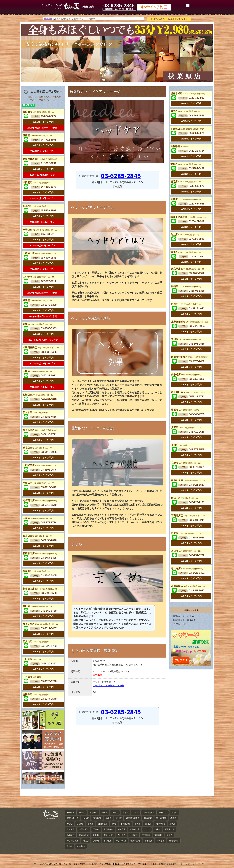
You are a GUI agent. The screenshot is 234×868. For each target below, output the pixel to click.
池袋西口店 (40, 500)
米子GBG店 (40, 230)
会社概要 (153, 864)
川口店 (186, 551)
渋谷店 (37, 448)
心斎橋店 (39, 112)
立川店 (187, 339)
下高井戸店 (188, 515)
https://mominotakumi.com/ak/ (108, 685)
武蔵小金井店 (189, 217)
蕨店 (185, 498)
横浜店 (185, 410)
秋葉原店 (39, 571)
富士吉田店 (188, 392)
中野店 (186, 533)
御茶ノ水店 (40, 624)
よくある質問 (79, 864)
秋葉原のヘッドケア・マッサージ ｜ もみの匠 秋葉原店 (61, 6)
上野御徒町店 (190, 322)
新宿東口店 (40, 553)
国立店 (186, 111)
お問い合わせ (184, 864)
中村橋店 (32, 677)
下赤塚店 (188, 129)
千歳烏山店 (40, 253)
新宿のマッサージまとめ (183, 616)
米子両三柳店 (41, 347)
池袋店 (186, 164)
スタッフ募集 (105, 864)
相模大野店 (40, 159)
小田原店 (32, 659)
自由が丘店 (188, 480)
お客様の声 (92, 864)
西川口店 (39, 641)
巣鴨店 (37, 300)
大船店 (37, 371)
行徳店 (37, 135)
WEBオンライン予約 (43, 122)
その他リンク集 (180, 624)
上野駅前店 (40, 465)
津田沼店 (39, 182)
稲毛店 (186, 182)
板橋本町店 (188, 93)
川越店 (179, 445)
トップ (33, 864)
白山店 (185, 235)
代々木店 (39, 412)
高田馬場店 (188, 586)
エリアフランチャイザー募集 (134, 864)
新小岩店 (39, 206)
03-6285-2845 (121, 176)
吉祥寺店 (180, 146)
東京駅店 (188, 269)
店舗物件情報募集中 (168, 864)
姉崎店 (186, 286)
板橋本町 (71, 813)
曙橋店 (37, 324)
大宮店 (37, 518)
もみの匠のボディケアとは (50, 864)
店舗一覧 (67, 864)
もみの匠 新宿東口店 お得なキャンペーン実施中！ (75, 19)
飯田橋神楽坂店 (190, 357)
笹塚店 (186, 463)
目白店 (187, 304)
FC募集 (116, 864)
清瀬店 (186, 252)
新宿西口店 (40, 589)
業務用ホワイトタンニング (184, 620)
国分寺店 (39, 277)
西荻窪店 (39, 483)
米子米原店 (40, 430)
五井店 (37, 536)
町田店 (37, 606)
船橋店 (38, 395)
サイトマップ (198, 864)
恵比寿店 (39, 694)
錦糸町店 (186, 374)
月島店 (186, 199)
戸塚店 (186, 427)
